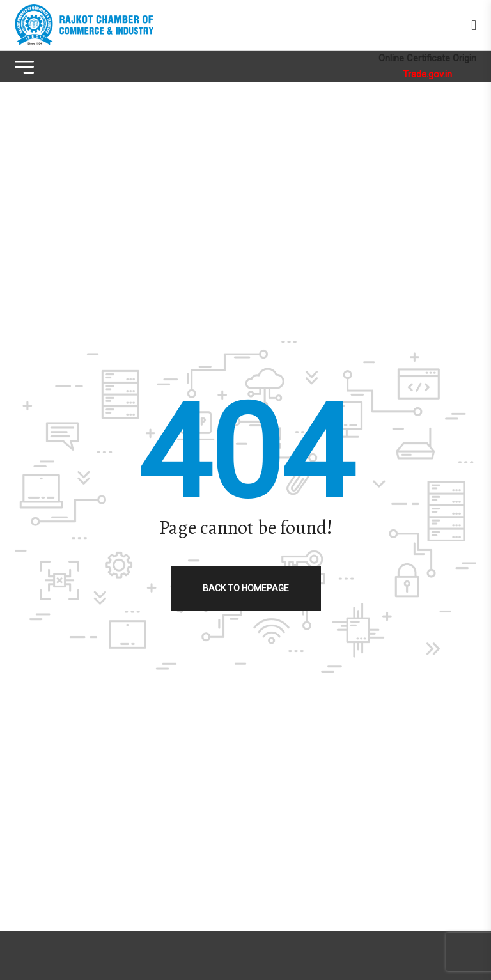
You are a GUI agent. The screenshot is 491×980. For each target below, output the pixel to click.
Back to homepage (246, 588)
